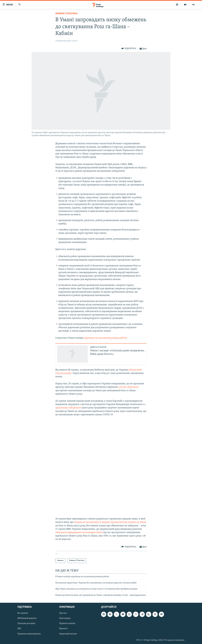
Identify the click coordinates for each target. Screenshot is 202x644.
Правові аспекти (67, 623)
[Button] (129, 49)
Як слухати (23, 613)
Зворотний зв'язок (68, 634)
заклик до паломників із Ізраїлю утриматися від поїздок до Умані (110, 522)
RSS (19, 629)
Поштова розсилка (26, 623)
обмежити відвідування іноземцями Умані (79, 532)
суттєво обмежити (129, 387)
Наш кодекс (65, 618)
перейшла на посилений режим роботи (105, 338)
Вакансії (63, 629)
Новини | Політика (66, 14)
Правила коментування (29, 634)
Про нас (63, 613)
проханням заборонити (68, 408)
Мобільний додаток (27, 618)
